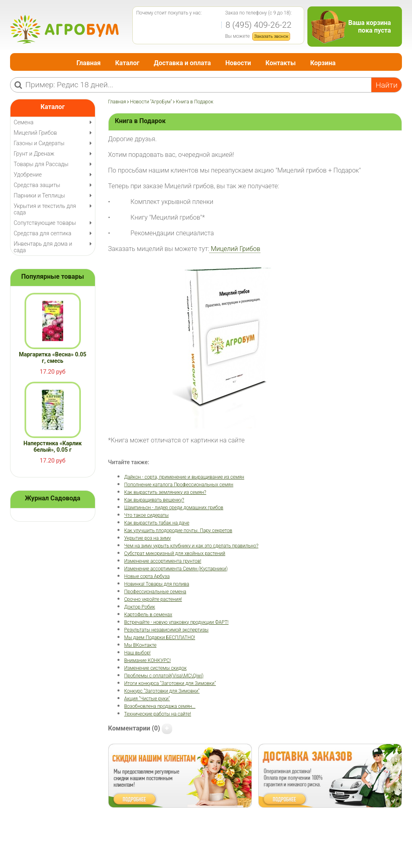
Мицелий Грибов (235, 249)
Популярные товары (53, 277)
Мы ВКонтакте (140, 645)
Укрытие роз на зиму (148, 538)
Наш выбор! (138, 653)
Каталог (127, 63)
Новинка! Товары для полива (157, 584)
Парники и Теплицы (39, 195)
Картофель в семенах (148, 615)
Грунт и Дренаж (34, 154)
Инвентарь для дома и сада (43, 247)
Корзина (323, 63)
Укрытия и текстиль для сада (45, 209)
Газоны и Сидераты (39, 143)
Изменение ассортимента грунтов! (163, 561)
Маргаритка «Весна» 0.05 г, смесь (53, 358)
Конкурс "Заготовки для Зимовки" (162, 691)
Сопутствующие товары (45, 223)
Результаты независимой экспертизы (167, 630)
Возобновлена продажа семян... (160, 706)
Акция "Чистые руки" (147, 699)
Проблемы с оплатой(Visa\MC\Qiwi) (164, 676)
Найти (386, 85)
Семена (24, 122)
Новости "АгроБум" (151, 102)
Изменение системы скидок (156, 668)
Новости (238, 63)
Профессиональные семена (155, 592)
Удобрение (28, 175)
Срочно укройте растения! (153, 599)
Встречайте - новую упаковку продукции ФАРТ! (177, 622)
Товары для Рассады (41, 164)
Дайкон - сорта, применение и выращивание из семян (184, 477)
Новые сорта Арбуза (147, 576)
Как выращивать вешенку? (154, 500)
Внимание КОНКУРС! (148, 660)
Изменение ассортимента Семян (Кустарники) (176, 569)
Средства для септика (42, 233)
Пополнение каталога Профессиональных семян (179, 485)
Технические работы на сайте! (158, 714)
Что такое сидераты (147, 515)
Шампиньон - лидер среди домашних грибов (174, 508)
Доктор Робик (140, 607)
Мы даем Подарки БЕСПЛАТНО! (160, 638)
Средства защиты (37, 185)
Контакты (281, 63)
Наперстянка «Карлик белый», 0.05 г (53, 446)
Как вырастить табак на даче (157, 523)
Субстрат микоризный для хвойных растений (175, 553)
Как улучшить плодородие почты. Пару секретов (178, 531)
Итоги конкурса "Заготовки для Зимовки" (170, 683)
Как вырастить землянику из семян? (165, 492)
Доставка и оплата (182, 63)
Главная (89, 63)
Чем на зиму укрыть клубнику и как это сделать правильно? (192, 546)
